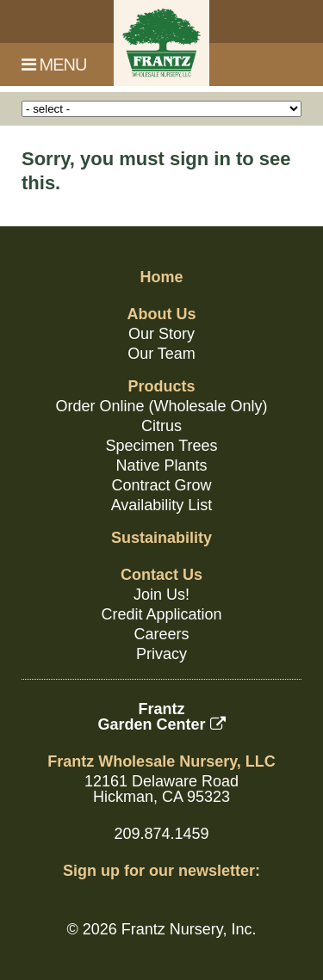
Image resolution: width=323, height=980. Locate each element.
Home (161, 277)
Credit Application (161, 614)
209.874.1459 (161, 834)
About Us (162, 314)
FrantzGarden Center (161, 717)
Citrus (161, 426)
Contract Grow (161, 485)
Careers (161, 634)
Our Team (161, 354)
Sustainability (161, 538)
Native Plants (161, 465)
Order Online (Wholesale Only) (161, 406)
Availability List (162, 505)
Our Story (161, 334)
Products (161, 386)
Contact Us (161, 575)
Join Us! (161, 595)
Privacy (161, 654)
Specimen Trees (161, 446)
